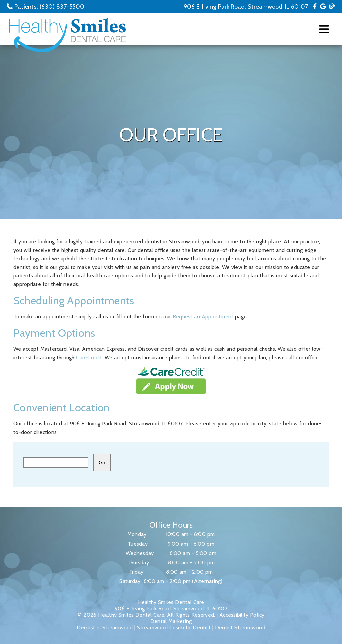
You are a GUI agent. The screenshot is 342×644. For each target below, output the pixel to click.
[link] (315, 7)
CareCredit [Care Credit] (89, 357)
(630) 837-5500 (62, 7)
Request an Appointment (203, 317)
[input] (56, 463)
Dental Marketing (171, 621)
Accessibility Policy (242, 615)
